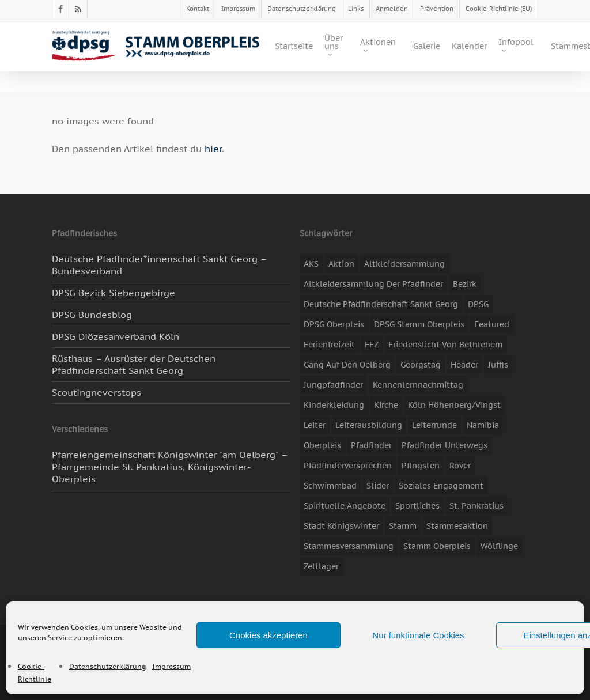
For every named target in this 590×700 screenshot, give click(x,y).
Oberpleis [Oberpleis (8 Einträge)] (322, 445)
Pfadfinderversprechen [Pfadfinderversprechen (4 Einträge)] (348, 466)
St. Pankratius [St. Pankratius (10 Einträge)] (476, 506)
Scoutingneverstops (97, 392)
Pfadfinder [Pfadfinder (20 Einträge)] (371, 445)
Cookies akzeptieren (268, 635)
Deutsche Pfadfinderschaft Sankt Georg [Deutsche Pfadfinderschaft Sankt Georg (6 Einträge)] (381, 304)
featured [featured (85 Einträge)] (492, 324)
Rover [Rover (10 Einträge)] (460, 466)
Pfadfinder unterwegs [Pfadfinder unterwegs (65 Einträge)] (445, 445)
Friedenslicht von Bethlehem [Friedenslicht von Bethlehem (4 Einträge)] (445, 345)
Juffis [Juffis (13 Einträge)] (498, 365)
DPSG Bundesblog (92, 315)
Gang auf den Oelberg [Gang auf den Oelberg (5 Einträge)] (347, 365)
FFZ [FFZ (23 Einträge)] (372, 345)
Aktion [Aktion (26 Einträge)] (341, 264)
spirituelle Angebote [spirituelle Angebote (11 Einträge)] (345, 506)
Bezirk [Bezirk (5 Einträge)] (465, 284)
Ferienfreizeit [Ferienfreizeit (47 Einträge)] (329, 345)
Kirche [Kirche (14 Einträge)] (386, 405)
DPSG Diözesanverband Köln (116, 336)
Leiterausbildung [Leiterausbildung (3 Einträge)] (369, 425)
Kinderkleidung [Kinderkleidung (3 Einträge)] (334, 405)
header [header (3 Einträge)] (464, 365)
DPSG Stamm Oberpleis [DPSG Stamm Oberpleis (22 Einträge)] (419, 324)
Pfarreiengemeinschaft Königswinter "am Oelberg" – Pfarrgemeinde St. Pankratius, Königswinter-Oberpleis (170, 467)
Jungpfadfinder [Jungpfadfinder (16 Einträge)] (333, 385)
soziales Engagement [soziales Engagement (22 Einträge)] (441, 486)
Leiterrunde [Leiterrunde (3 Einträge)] (434, 425)
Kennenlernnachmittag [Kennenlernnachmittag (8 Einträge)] (418, 385)
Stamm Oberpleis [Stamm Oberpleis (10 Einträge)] (437, 546)
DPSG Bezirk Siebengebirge (114, 293)
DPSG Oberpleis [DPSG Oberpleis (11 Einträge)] (334, 324)
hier (213, 149)
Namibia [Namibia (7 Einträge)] (483, 425)
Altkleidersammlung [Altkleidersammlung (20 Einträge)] (404, 264)
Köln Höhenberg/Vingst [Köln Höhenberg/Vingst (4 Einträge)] (454, 405)
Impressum (171, 666)
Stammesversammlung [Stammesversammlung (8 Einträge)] (349, 546)
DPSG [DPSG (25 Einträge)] (478, 304)
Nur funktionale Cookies (418, 635)
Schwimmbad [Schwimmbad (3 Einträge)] (330, 486)
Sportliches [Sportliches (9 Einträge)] (417, 506)
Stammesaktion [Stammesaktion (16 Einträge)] (457, 526)
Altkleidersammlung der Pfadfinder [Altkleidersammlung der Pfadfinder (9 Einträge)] (373, 284)
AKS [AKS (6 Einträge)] (311, 264)
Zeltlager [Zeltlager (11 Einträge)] (321, 566)
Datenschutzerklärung (108, 666)
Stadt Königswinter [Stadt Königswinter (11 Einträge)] (341, 526)
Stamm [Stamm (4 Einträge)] (403, 526)
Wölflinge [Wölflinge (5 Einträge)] (499, 546)
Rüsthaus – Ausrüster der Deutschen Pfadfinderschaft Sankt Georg (134, 364)
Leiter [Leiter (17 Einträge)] (315, 425)
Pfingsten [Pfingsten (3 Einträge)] (421, 466)
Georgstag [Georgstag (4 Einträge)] (421, 365)
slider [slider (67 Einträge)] (378, 486)
